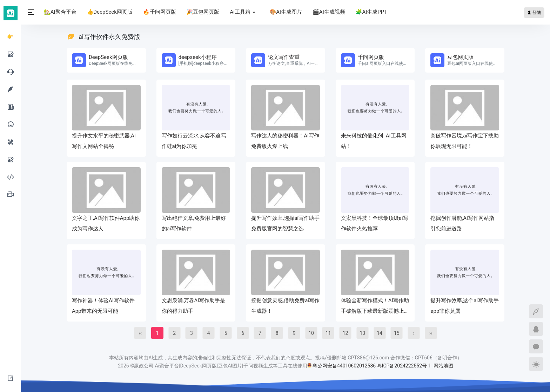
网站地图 (443, 366)
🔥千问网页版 (160, 12)
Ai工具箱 (244, 12)
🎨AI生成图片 (286, 12)
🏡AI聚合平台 (60, 12)
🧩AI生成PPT (371, 12)
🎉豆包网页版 (203, 12)
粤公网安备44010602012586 (344, 366)
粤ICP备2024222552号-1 (405, 366)
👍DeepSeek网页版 (110, 12)
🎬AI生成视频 (329, 12)
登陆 (534, 13)
